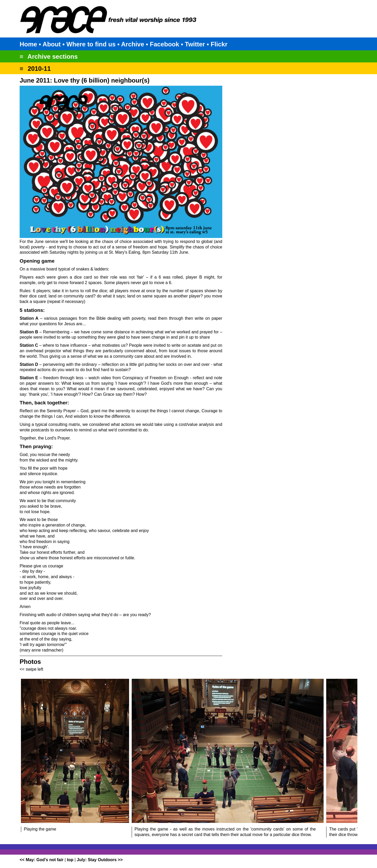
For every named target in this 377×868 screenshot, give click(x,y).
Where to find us (91, 44)
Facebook (164, 44)
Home (28, 44)
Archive (132, 44)
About (52, 44)
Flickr (219, 44)
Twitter (195, 44)
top (70, 860)
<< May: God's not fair (41, 860)
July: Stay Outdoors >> (100, 860)
